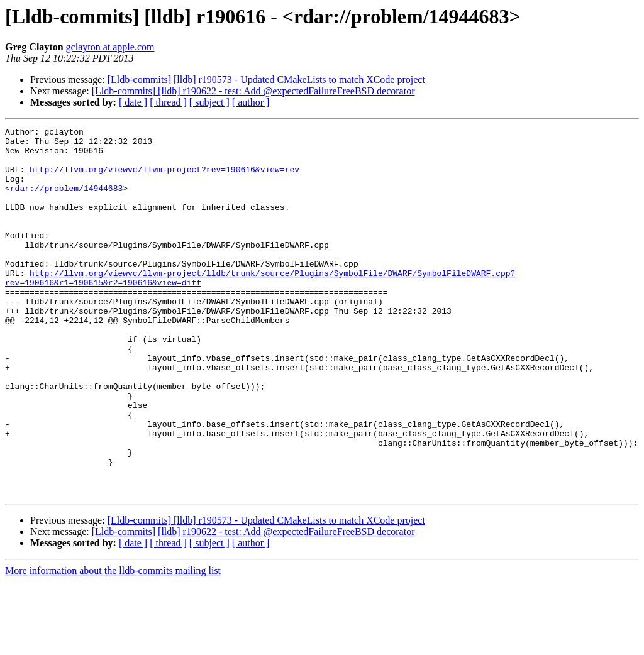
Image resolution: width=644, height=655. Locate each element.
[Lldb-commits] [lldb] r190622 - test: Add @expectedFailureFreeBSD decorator (253, 91)
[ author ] (251, 102)
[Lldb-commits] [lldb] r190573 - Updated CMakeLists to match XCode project (266, 80)
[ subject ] (209, 102)
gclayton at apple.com (110, 47)
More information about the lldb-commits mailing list (113, 644)
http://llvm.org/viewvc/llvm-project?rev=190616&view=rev (164, 179)
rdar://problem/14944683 (66, 201)
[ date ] (133, 102)
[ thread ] (168, 102)
